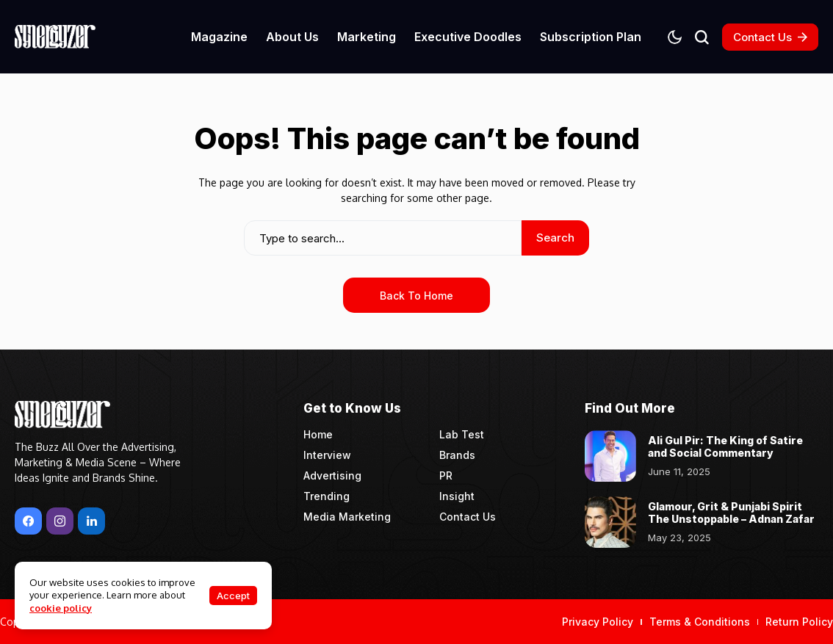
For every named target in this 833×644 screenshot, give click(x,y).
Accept (233, 596)
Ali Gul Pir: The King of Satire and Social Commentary (725, 446)
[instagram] (60, 521)
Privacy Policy (598, 622)
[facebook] (28, 521)
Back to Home (416, 296)
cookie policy (61, 608)
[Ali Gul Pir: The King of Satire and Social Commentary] (610, 456)
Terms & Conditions (700, 622)
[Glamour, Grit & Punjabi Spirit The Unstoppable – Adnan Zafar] (610, 522)
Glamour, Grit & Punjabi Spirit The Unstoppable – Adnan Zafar (731, 513)
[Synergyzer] (55, 36)
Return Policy (799, 622)
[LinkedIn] (91, 521)
